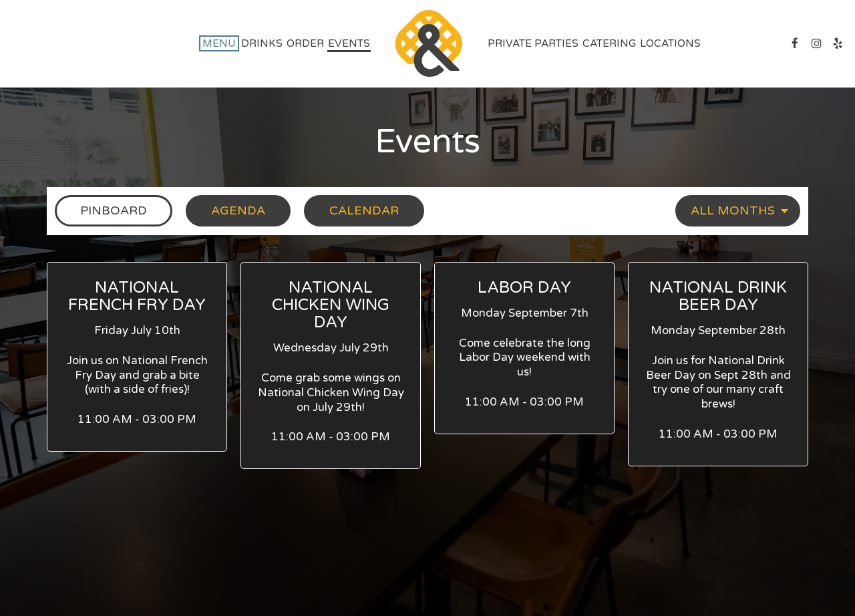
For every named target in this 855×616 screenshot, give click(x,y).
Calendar (351, 210)
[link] (429, 43)
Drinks (262, 43)
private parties (533, 43)
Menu (219, 43)
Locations (670, 43)
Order (305, 43)
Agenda (225, 210)
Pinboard (101, 210)
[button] (137, 357)
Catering (609, 43)
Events (349, 43)
